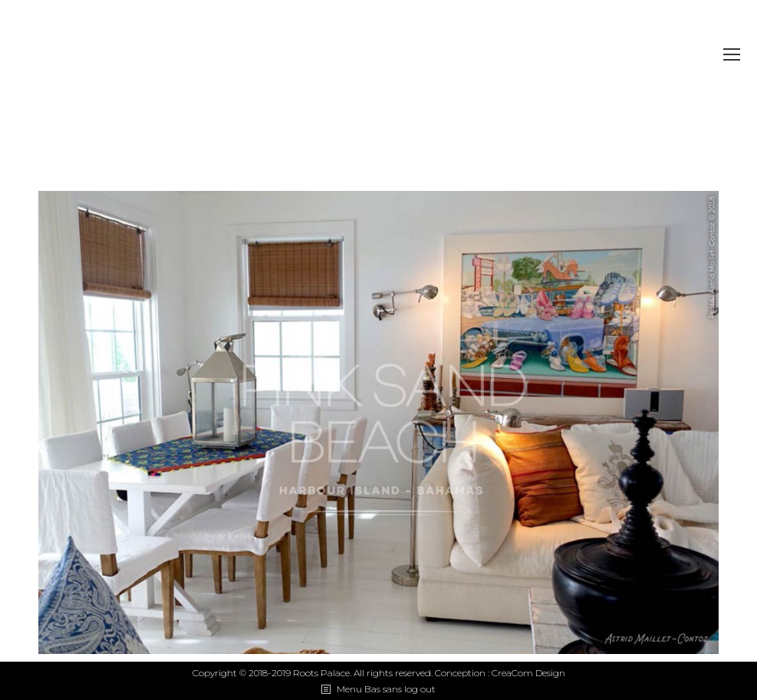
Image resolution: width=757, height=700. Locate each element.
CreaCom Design (528, 673)
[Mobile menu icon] (732, 54)
